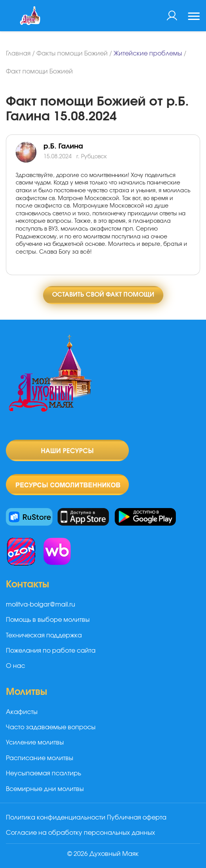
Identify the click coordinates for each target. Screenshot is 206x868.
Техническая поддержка (44, 635)
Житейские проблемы (148, 54)
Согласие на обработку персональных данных (80, 833)
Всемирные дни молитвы (45, 789)
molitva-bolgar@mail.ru (41, 605)
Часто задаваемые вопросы (51, 727)
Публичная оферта (137, 818)
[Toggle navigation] (194, 17)
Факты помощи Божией (72, 54)
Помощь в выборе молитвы (48, 620)
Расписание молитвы (40, 758)
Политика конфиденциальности (56, 818)
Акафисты (22, 712)
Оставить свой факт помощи (103, 295)
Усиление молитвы (35, 743)
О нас (15, 666)
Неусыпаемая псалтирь (43, 773)
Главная (18, 54)
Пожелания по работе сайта (51, 651)
